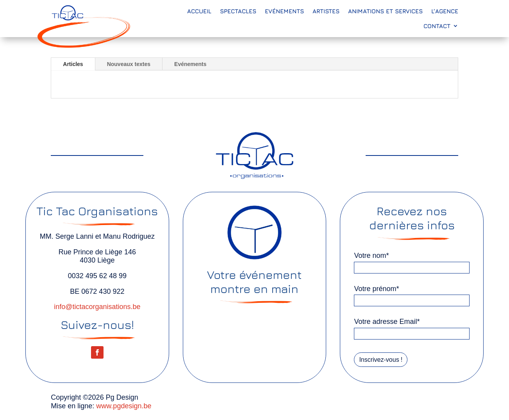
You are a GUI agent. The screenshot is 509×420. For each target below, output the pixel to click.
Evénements (284, 11)
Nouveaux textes (129, 64)
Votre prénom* (376, 288)
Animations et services (385, 11)
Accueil (199, 11)
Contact (437, 26)
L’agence (445, 11)
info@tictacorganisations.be (97, 306)
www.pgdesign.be (124, 406)
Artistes (326, 11)
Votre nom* (371, 255)
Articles (73, 64)
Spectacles (238, 11)
